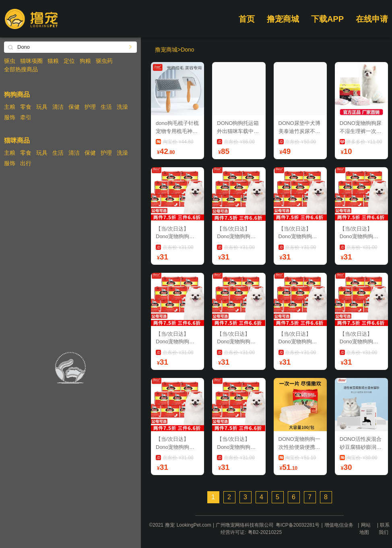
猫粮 (53, 61)
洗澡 (122, 107)
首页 (247, 19)
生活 (106, 107)
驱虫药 (104, 61)
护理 (90, 107)
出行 (26, 163)
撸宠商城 (283, 19)
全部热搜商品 (21, 69)
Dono (187, 50)
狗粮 (85, 61)
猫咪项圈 (31, 61)
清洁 (58, 107)
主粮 (10, 107)
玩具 (42, 107)
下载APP (327, 19)
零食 (26, 107)
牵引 (26, 117)
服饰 (10, 117)
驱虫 (10, 61)
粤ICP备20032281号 (298, 525)
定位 (69, 61)
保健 (74, 107)
